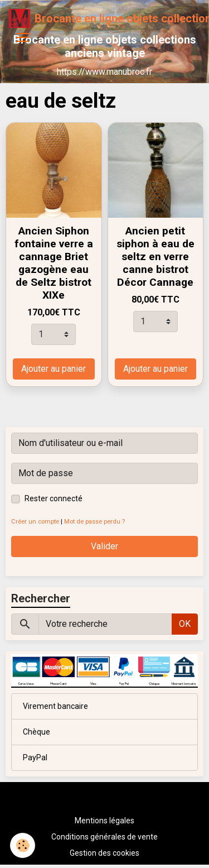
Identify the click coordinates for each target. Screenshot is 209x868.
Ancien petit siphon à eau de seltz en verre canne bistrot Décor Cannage (155, 256)
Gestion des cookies (104, 853)
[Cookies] (23, 845)
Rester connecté (54, 498)
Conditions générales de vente (104, 837)
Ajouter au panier (54, 369)
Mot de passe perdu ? (94, 522)
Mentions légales (104, 821)
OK (185, 624)
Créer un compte (35, 522)
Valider (104, 546)
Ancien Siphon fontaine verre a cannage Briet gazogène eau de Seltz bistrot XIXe (54, 263)
